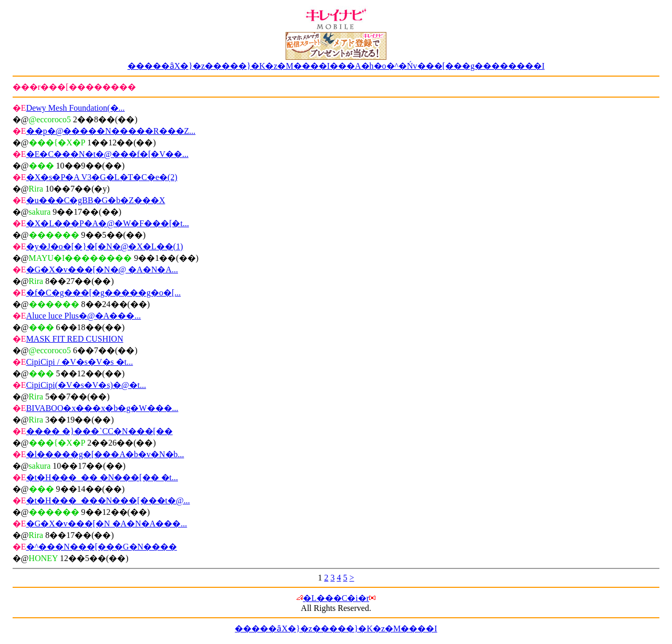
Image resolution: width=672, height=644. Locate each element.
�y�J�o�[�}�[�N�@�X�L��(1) (105, 246)
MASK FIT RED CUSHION (75, 339)
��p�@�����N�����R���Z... (111, 131)
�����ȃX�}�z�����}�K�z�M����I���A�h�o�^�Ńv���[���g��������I (336, 66)
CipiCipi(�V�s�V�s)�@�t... (86, 385)
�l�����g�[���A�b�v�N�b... (105, 454)
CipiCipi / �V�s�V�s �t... (80, 362)
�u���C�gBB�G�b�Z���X (96, 200)
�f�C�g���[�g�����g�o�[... (104, 293)
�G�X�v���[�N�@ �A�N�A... (102, 270)
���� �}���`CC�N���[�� (99, 431)
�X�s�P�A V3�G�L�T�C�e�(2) (102, 177)
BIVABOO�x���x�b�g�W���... (102, 408)
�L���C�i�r (336, 598)
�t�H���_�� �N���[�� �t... (102, 477)
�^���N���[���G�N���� (102, 547)
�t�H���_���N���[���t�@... (108, 500)
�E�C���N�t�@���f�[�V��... (107, 154)
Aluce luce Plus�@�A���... (84, 316)
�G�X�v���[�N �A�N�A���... (107, 524)
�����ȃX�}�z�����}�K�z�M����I (336, 629)
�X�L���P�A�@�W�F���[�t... (108, 223)
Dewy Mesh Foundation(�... (76, 108)
